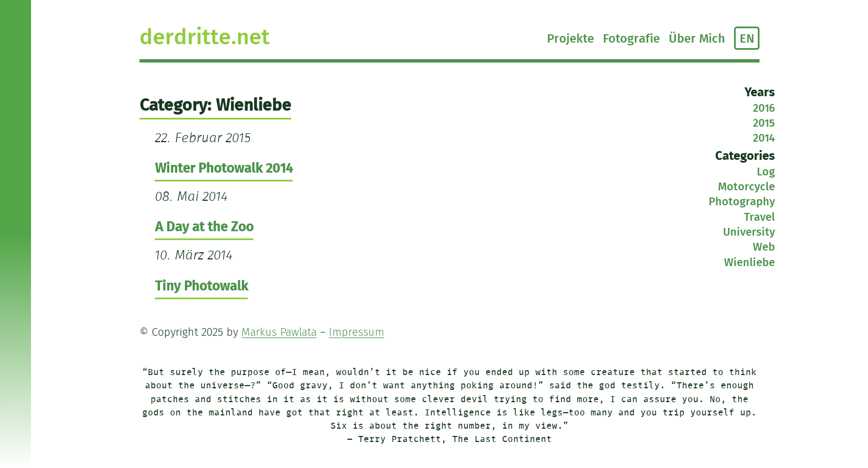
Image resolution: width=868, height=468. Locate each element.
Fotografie (631, 39)
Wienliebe (750, 263)
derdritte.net (205, 38)
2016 (764, 108)
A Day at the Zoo (204, 227)
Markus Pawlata (279, 332)
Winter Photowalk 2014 (224, 169)
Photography (742, 202)
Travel (759, 217)
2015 (764, 123)
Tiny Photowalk (201, 287)
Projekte (570, 39)
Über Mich (697, 39)
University (749, 232)
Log (766, 172)
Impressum (356, 332)
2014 (764, 138)
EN (747, 39)
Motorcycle (746, 187)
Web (764, 247)
